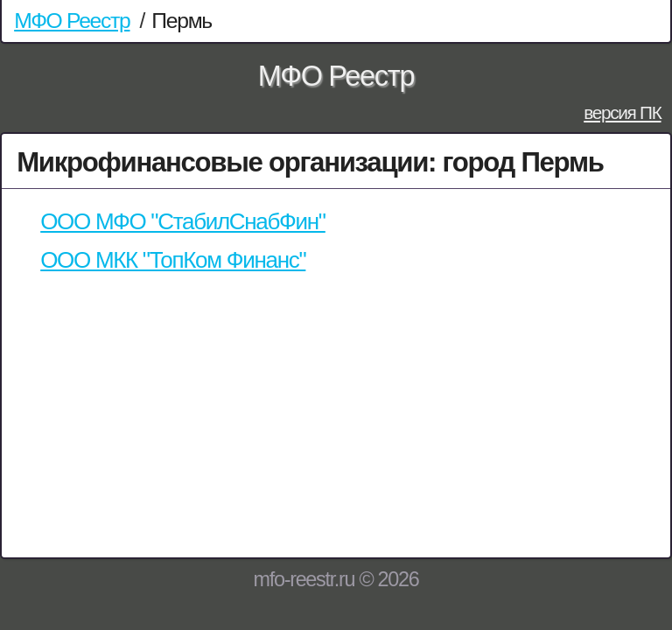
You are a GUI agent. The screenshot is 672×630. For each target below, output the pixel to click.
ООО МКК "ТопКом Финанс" (173, 260)
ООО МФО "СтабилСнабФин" (183, 221)
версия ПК (622, 112)
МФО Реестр (72, 21)
